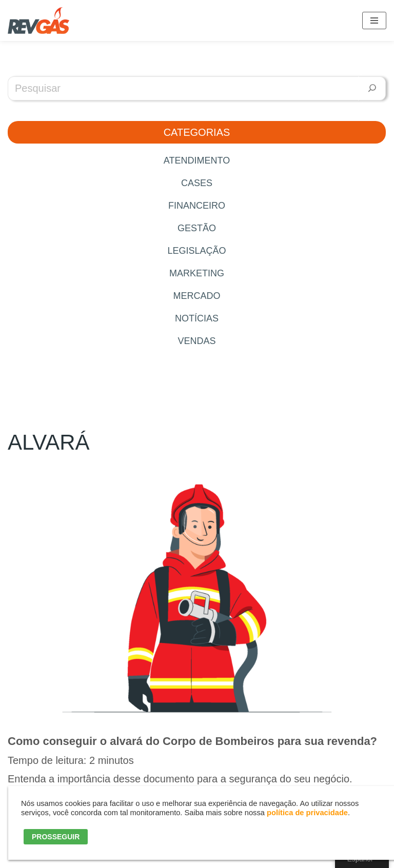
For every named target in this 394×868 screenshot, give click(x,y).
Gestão (197, 228)
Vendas (196, 341)
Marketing (197, 273)
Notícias (197, 318)
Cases (197, 183)
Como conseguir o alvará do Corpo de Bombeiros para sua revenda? (192, 741)
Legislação (196, 251)
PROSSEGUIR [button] (56, 837)
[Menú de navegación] (374, 21)
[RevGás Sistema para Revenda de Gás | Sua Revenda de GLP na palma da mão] (38, 21)
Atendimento (197, 160)
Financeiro (197, 206)
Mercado (196, 296)
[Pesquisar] (372, 88)
